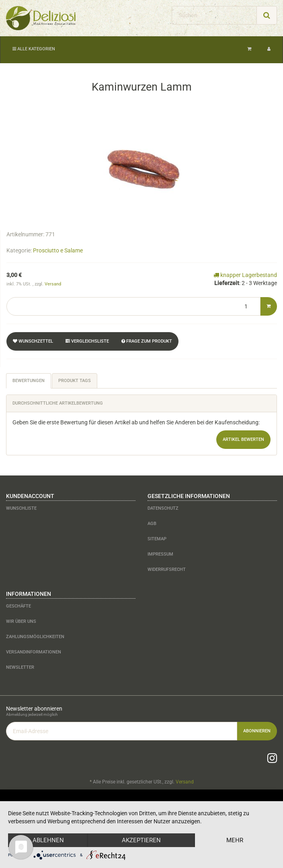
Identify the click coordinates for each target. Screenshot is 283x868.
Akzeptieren (141, 840)
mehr (235, 840)
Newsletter (20, 667)
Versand (53, 284)
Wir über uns (21, 621)
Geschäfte (18, 606)
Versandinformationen (34, 652)
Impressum (160, 554)
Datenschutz (163, 508)
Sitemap (157, 539)
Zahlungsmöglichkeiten (35, 637)
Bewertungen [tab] (29, 381)
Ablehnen (48, 840)
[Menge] (133, 306)
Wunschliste (21, 508)
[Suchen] (214, 15)
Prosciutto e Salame (58, 250)
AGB (152, 524)
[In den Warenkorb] (269, 306)
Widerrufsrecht (167, 569)
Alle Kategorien (34, 49)
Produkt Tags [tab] (75, 381)
